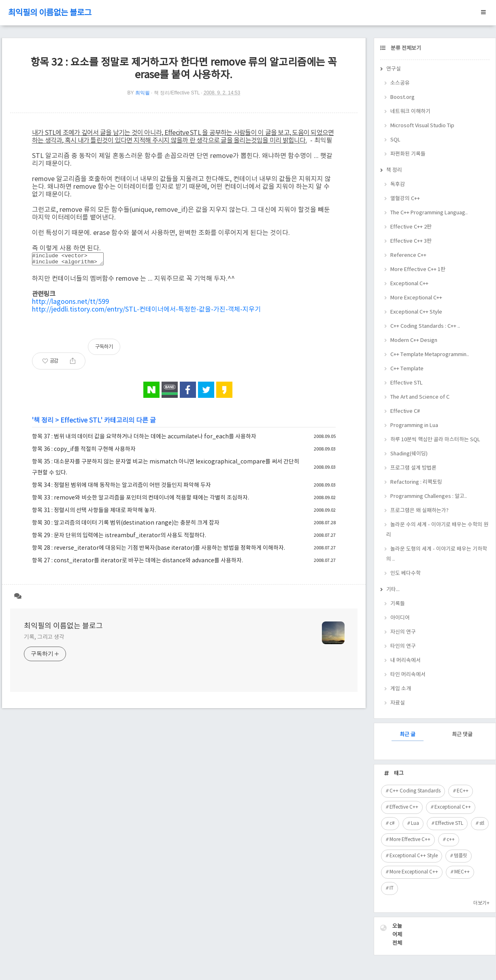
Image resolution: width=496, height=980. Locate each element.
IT (392, 888)
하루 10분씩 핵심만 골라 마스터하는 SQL (435, 440)
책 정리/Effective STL (177, 93)
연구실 (394, 69)
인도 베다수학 (406, 573)
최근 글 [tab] (408, 735)
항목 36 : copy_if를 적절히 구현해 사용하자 (84, 452)
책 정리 (44, 423)
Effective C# (405, 411)
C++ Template (407, 369)
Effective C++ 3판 (411, 241)
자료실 (398, 703)
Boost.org (402, 97)
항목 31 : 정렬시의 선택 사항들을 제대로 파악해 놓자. (94, 513)
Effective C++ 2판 (411, 227)
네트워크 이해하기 (410, 112)
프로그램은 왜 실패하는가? (419, 511)
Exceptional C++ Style (416, 312)
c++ (451, 840)
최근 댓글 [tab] (462, 735)
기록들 (398, 604)
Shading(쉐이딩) (409, 454)
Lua (415, 823)
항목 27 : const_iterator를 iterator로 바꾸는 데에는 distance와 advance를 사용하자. (137, 563)
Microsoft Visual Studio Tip (422, 126)
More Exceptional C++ (416, 298)
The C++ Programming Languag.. (429, 213)
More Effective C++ (410, 840)
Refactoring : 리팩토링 (416, 482)
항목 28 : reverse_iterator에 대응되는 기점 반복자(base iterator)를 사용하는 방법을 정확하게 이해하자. (159, 551)
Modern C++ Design (414, 341)
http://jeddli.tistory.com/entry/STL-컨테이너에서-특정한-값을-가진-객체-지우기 (146, 312)
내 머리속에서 (406, 661)
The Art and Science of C (420, 397)
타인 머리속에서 (408, 675)
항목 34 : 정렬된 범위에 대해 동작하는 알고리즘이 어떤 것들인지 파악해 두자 (121, 488)
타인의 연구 (403, 646)
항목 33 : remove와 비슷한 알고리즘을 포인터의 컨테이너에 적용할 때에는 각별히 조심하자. (140, 500)
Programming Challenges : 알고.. (429, 496)
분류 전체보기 (405, 48)
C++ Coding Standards (415, 791)
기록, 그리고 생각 (44, 640)
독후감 (398, 185)
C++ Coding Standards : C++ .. (425, 326)
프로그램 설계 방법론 (413, 468)
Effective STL (81, 423)
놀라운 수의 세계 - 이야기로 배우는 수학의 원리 (437, 530)
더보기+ (481, 903)
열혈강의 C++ (405, 199)
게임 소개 (401, 689)
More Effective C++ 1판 (418, 270)
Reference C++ (408, 255)
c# (392, 823)
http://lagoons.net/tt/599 (70, 304)
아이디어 (400, 618)
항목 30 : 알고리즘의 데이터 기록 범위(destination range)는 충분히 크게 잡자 (126, 525)
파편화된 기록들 (408, 154)
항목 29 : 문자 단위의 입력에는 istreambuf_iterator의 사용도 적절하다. (119, 538)
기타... (393, 590)
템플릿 (461, 856)
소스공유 (400, 83)
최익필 (143, 93)
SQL (395, 140)
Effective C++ (404, 807)
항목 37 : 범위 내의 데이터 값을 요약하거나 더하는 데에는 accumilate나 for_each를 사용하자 (144, 439)
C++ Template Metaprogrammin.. (430, 355)
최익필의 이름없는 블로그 (50, 13)
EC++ (463, 791)
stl (482, 823)
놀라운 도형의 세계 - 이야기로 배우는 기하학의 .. (437, 554)
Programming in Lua (414, 426)
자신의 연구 (403, 632)
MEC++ (462, 872)
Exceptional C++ (409, 284)
